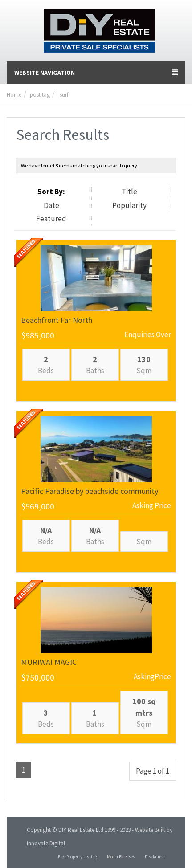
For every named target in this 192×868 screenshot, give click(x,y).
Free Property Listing (78, 857)
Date (51, 205)
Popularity (129, 205)
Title (129, 192)
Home (14, 95)
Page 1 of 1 (153, 771)
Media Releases (121, 857)
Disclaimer (155, 857)
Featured (51, 219)
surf (64, 95)
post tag (40, 95)
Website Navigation (96, 73)
